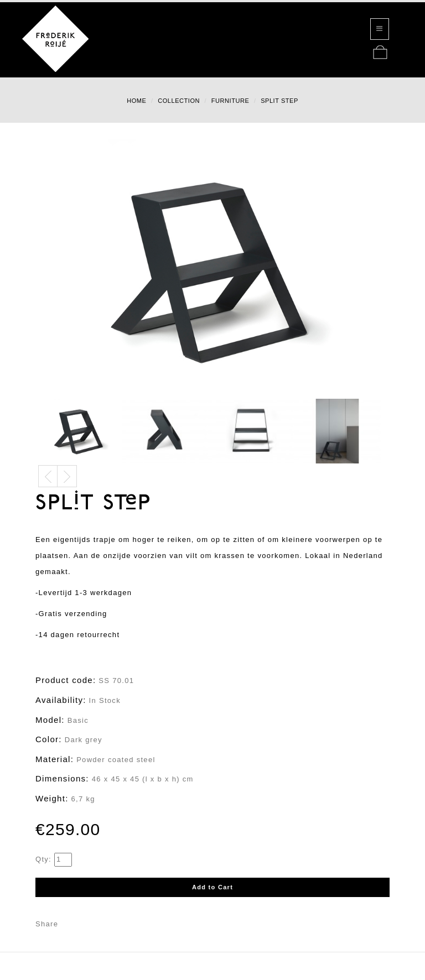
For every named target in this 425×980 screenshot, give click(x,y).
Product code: (66, 680)
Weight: (52, 798)
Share (47, 924)
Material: (55, 759)
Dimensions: (62, 778)
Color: (49, 739)
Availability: (61, 700)
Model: (50, 720)
